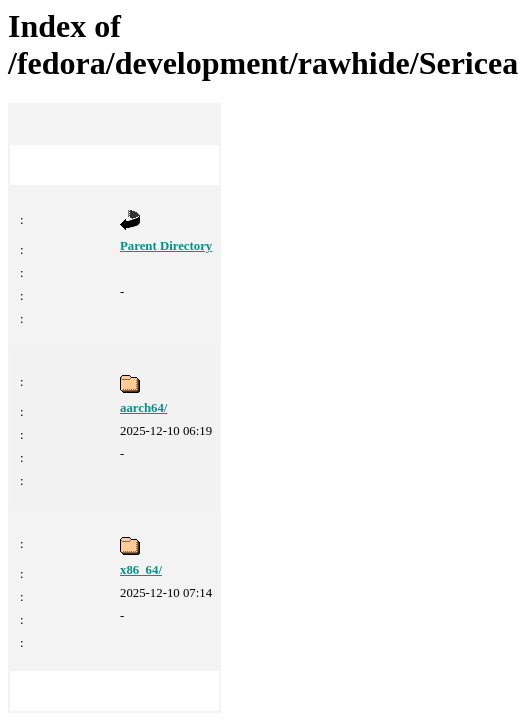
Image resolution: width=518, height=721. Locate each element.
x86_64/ (141, 570)
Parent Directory (166, 246)
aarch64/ (143, 408)
